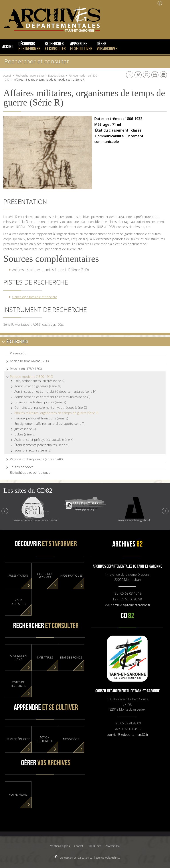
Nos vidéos (71, 739)
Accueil (7, 76)
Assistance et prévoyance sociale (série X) (44, 440)
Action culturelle (45, 739)
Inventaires (45, 658)
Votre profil (18, 795)
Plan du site (94, 846)
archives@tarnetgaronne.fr (131, 605)
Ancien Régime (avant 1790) (29, 361)
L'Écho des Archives (45, 576)
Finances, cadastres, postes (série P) (40, 402)
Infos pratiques (71, 576)
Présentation (19, 353)
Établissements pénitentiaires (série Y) (41, 445)
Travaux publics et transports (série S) (41, 418)
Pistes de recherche (18, 684)
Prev (5, 511)
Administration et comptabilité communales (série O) (52, 397)
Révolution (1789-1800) (26, 369)
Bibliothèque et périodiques (30, 473)
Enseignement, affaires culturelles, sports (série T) (49, 424)
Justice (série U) (25, 429)
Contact (79, 846)
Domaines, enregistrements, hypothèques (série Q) (51, 408)
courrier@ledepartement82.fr (127, 735)
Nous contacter (18, 602)
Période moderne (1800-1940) (31, 377)
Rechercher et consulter (37, 61)
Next (165, 511)
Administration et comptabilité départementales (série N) (55, 392)
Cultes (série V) (25, 434)
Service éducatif (18, 739)
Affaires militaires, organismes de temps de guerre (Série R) (56, 413)
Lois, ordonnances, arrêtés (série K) (39, 381)
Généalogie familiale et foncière (35, 297)
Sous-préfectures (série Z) (33, 450)
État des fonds (56, 76)
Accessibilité (113, 846)
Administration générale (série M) (38, 386)
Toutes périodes (22, 467)
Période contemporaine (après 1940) (36, 459)
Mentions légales (60, 846)
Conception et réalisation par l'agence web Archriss (89, 858)
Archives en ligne (18, 658)
